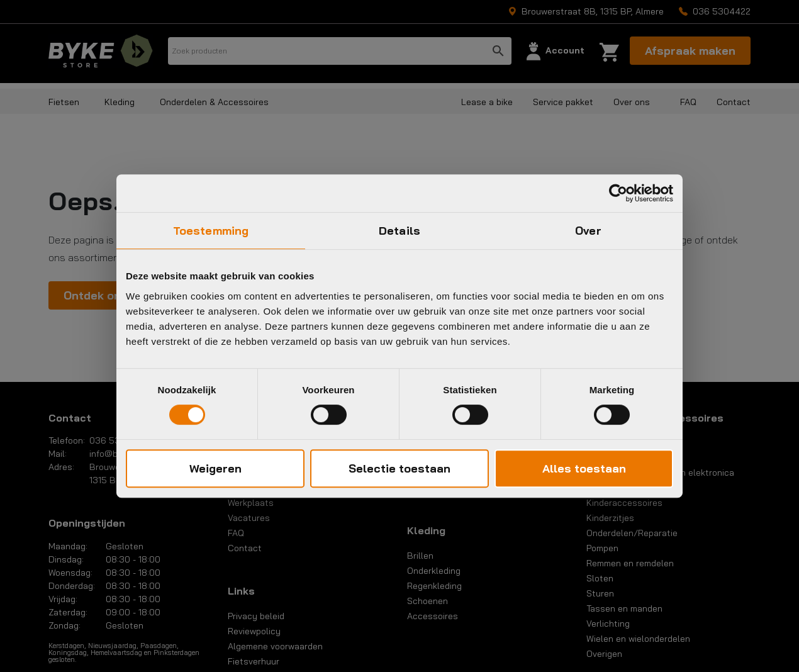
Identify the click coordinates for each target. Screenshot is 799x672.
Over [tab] (588, 231)
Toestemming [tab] (211, 231)
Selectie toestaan (399, 468)
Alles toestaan (584, 468)
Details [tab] (399, 231)
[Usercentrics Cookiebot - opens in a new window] (618, 193)
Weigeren (215, 468)
